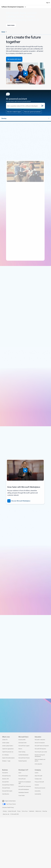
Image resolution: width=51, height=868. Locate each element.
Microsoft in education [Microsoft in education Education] (40, 740)
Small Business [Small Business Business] (6, 794)
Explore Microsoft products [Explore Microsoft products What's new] (8, 758)
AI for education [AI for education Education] (38, 764)
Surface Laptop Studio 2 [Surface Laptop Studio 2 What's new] (8, 746)
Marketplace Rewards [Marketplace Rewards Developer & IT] (24, 792)
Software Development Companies (13, 7)
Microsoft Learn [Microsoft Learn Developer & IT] (22, 779)
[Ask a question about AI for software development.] (25, 106)
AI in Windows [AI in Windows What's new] (6, 755)
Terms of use (25, 811)
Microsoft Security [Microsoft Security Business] (6, 776)
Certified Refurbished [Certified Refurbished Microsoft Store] (23, 755)
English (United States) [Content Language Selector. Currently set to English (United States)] (10, 801)
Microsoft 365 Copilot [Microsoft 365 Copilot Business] (7, 791)
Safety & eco (38, 811)
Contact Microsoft (12, 811)
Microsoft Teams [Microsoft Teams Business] (6, 788)
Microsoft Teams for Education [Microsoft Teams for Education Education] (42, 746)
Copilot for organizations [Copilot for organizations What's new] (8, 749)
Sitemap (5, 811)
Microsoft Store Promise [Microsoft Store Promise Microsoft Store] (24, 758)
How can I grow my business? (32, 112)
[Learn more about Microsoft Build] (11, 25)
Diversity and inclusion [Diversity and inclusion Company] (40, 788)
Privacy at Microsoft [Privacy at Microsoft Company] (39, 782)
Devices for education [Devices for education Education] (40, 743)
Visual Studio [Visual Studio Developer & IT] (22, 795)
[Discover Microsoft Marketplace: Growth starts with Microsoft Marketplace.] (24, 501)
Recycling (45, 811)
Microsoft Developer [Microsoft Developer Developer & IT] (23, 776)
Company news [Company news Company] (38, 779)
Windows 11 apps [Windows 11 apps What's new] (6, 761)
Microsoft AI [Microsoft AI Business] (5, 773)
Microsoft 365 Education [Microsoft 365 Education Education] (40, 749)
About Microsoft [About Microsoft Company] (38, 776)
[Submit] (42, 106)
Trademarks (31, 811)
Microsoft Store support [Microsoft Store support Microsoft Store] (24, 746)
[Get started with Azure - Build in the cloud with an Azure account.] (14, 59)
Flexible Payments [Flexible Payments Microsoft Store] (23, 761)
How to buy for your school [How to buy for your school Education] (41, 752)
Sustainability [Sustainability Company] (38, 794)
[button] (25, 73)
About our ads (6, 814)
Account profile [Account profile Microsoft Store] (22, 740)
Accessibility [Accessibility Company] (38, 791)
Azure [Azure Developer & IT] (20, 773)
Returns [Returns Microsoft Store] (20, 749)
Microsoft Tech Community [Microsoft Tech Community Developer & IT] (25, 786)
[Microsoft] (25, 1)
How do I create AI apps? (14, 112)
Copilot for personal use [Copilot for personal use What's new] (8, 752)
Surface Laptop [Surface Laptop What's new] (6, 743)
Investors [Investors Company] (37, 785)
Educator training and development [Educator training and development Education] (40, 756)
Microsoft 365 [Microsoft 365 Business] (5, 782)
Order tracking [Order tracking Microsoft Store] (22, 752)
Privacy (19, 811)
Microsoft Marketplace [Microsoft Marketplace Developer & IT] (24, 789)
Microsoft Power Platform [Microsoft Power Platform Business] (8, 785)
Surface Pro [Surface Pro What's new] (5, 740)
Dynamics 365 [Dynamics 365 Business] (5, 779)
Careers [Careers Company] (37, 773)
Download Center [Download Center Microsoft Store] (23, 743)
